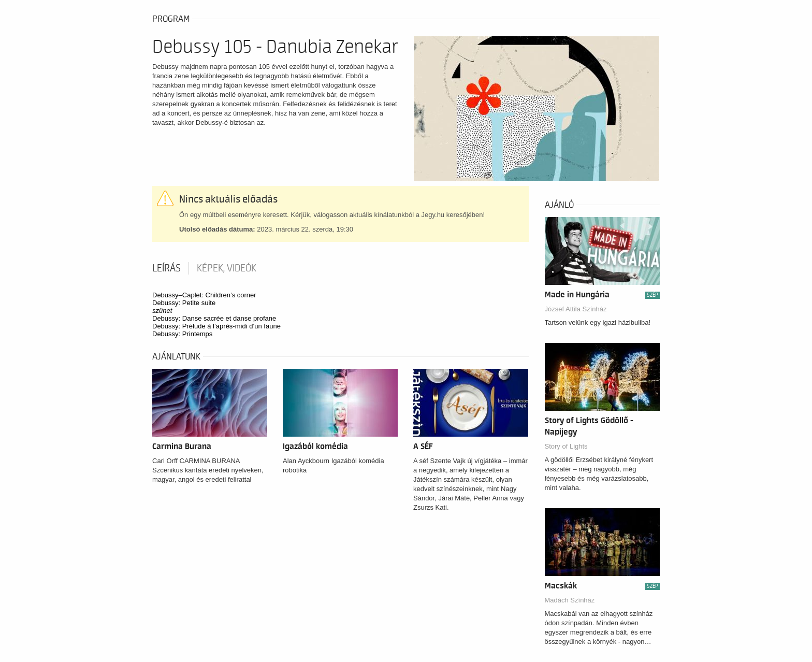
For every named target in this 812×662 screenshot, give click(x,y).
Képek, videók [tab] (227, 268)
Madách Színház (570, 600)
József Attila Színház (576, 309)
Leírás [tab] (166, 268)
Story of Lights (566, 446)
